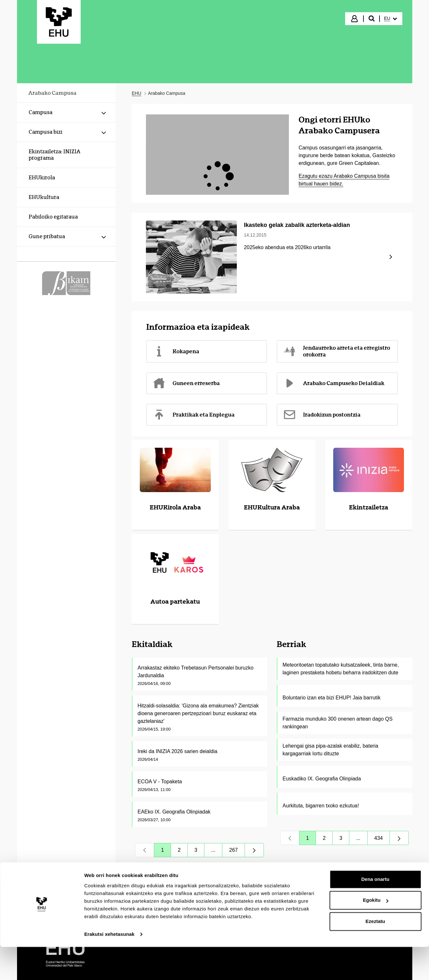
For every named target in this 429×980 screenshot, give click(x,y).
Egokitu (375, 933)
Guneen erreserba (186, 383)
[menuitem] (390, 19)
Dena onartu (375, 912)
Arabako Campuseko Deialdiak (334, 383)
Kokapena (176, 351)
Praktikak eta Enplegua (194, 415)
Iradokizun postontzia (322, 415)
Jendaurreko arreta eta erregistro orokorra (337, 351)
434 (382, 840)
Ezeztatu (375, 954)
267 (237, 852)
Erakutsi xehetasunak (109, 967)
